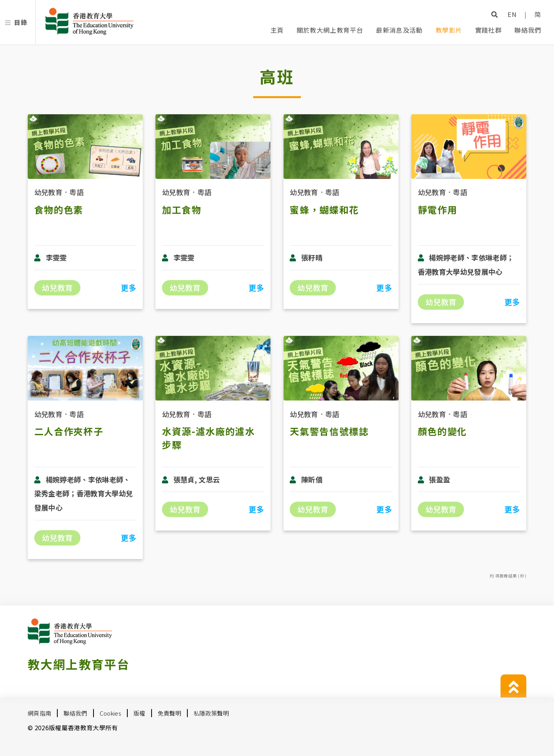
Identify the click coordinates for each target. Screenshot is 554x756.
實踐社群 (488, 30)
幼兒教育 (48, 192)
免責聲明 (169, 713)
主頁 (277, 30)
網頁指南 (39, 713)
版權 (139, 713)
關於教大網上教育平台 (330, 30)
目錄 (21, 22)
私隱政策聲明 (211, 713)
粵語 (76, 192)
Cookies (110, 713)
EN (512, 14)
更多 (129, 288)
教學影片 (449, 30)
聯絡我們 (528, 30)
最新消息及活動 (399, 30)
